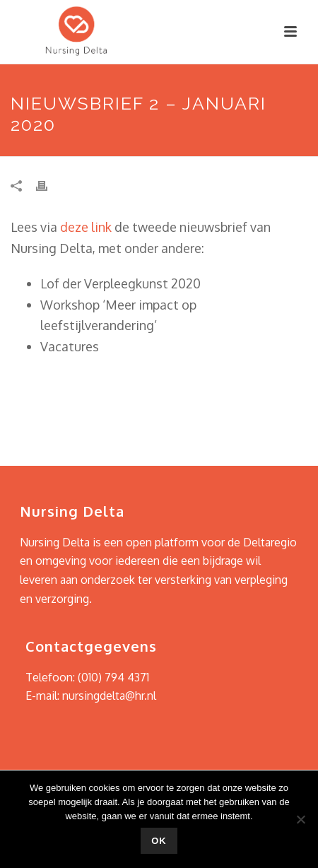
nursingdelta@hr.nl (109, 696)
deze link (86, 227)
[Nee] (300, 819)
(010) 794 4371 (113, 677)
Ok (159, 841)
